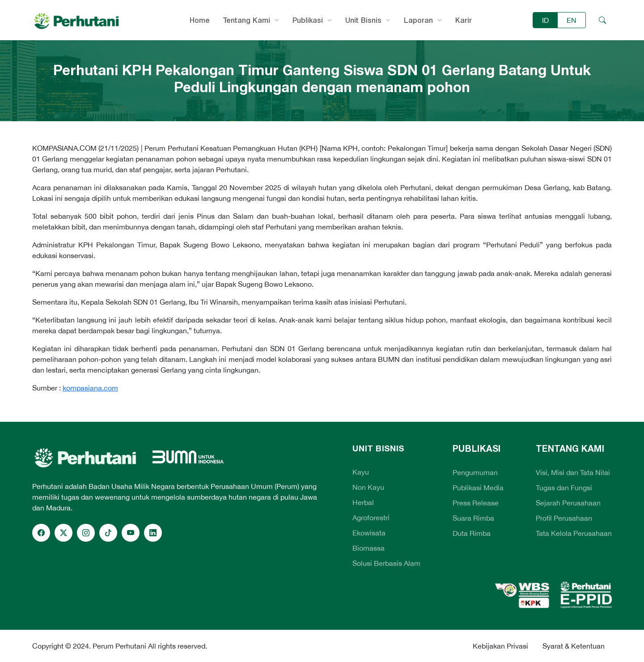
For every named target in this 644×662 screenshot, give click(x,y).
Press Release (476, 503)
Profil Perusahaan (564, 518)
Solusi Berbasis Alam (386, 563)
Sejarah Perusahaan (568, 503)
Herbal (363, 502)
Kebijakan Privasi (500, 646)
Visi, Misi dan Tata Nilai (573, 472)
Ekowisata (369, 533)
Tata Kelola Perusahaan (574, 533)
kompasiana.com (90, 388)
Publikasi (308, 20)
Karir (464, 20)
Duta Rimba (472, 533)
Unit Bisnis (363, 20)
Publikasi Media (478, 488)
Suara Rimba (473, 518)
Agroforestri (371, 518)
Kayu (361, 472)
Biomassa (369, 548)
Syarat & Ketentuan (574, 646)
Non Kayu (368, 487)
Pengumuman (475, 472)
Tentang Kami (247, 20)
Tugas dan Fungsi (564, 488)
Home (200, 20)
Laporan (418, 20)
